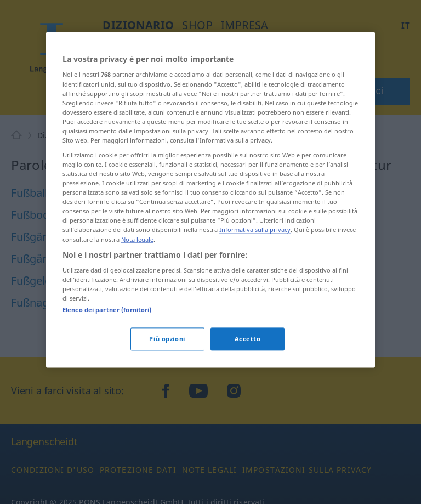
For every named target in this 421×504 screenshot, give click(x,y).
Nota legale (137, 239)
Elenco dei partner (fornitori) (107, 310)
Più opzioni (167, 339)
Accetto (248, 339)
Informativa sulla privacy (255, 230)
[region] (210, 200)
